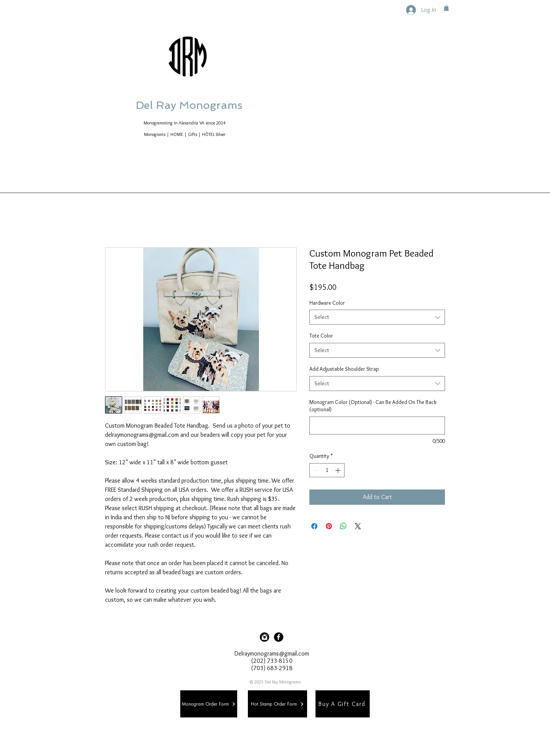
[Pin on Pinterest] (329, 526)
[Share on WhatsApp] (343, 526)
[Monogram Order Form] (209, 704)
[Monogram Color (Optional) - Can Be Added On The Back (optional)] (377, 426)
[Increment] (339, 470)
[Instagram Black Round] (264, 637)
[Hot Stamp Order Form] (277, 704)
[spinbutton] (327, 470)
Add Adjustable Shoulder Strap (344, 369)
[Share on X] (358, 526)
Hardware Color (327, 303)
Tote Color (321, 336)
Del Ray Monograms (214, 105)
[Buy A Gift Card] (343, 704)
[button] (446, 8)
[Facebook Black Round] (279, 637)
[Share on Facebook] (314, 526)
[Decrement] (315, 470)
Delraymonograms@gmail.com (272, 653)
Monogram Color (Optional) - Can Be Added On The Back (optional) (373, 406)
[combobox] (377, 317)
